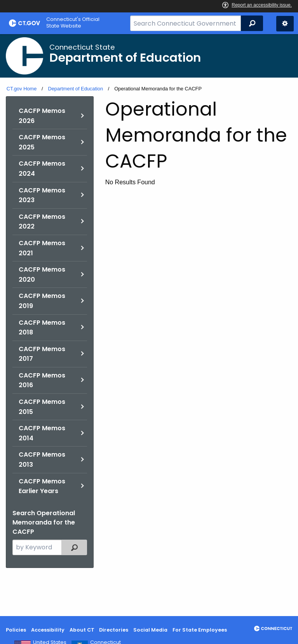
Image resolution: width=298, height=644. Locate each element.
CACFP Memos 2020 (42, 274)
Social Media (150, 630)
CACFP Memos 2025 (42, 142)
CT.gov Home (22, 89)
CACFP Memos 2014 (42, 433)
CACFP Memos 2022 (42, 222)
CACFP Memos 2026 (42, 116)
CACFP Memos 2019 (42, 301)
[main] (149, 325)
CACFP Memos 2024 (42, 169)
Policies (16, 630)
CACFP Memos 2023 (42, 195)
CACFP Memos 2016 (42, 380)
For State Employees (200, 630)
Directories (114, 630)
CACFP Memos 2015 (42, 407)
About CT (82, 630)
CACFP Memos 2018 (42, 328)
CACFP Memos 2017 (42, 354)
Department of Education (75, 89)
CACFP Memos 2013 (42, 460)
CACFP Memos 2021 (42, 248)
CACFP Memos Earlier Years (42, 486)
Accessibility (48, 630)
